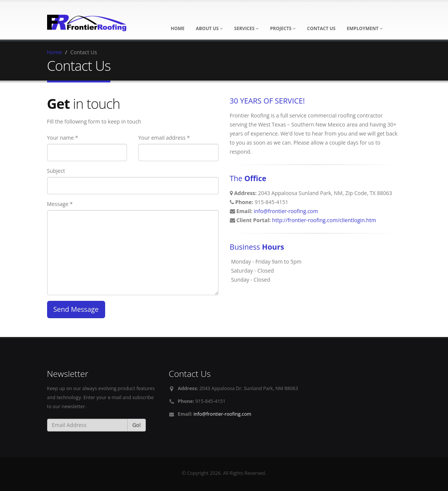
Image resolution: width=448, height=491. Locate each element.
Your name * (63, 138)
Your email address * (164, 138)
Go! (136, 425)
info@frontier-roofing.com (286, 211)
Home (55, 52)
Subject (56, 171)
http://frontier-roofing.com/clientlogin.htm (324, 220)
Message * (60, 204)
